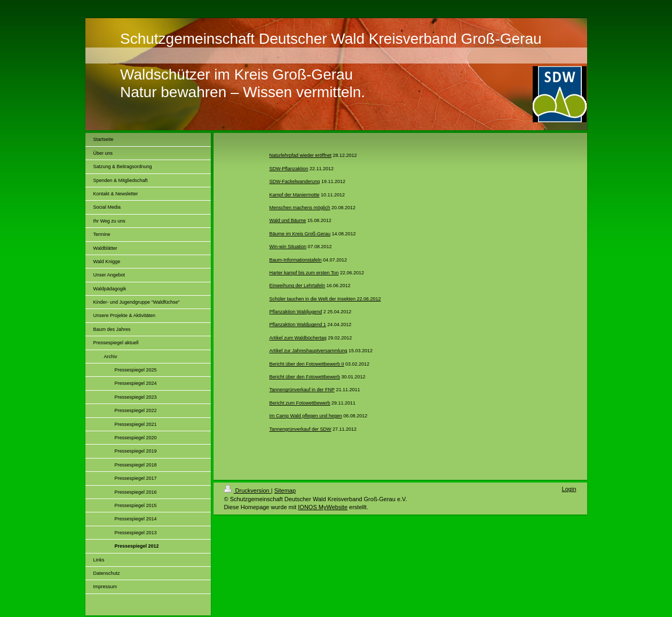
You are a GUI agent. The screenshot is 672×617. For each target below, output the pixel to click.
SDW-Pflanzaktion (289, 169)
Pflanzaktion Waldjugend (296, 312)
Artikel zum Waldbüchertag (298, 338)
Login (569, 489)
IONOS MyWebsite (323, 507)
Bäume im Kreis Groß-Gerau (300, 234)
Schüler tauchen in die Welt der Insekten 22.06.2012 (325, 299)
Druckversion (248, 491)
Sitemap (285, 491)
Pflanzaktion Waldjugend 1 (298, 325)
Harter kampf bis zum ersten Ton (304, 273)
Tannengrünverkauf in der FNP (302, 390)
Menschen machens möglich (300, 208)
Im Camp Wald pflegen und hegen (306, 416)
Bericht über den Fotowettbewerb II (307, 364)
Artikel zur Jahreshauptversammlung (309, 351)
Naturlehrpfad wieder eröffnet (301, 155)
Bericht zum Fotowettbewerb (300, 403)
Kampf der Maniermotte (295, 195)
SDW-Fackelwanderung (295, 181)
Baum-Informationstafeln (296, 260)
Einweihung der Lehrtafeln (298, 286)
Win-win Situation (288, 247)
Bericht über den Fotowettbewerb (305, 377)
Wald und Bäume (288, 220)
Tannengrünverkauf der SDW (301, 429)
